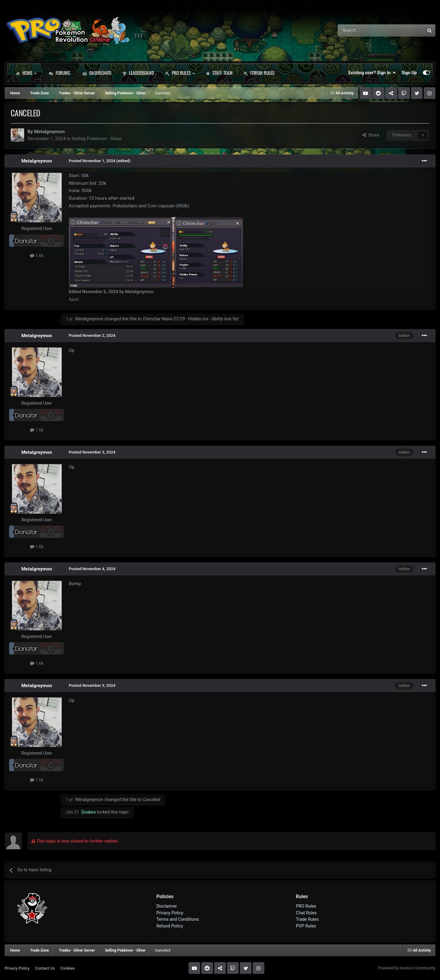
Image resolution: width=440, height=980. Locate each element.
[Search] (365, 31)
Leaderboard (138, 73)
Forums (59, 73)
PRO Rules (180, 73)
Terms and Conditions (178, 919)
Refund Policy (170, 926)
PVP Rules (306, 926)
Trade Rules (307, 919)
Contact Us (45, 968)
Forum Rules (259, 73)
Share (371, 135)
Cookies (67, 968)
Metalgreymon (49, 132)
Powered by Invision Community (407, 968)
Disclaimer (167, 906)
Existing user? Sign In (372, 73)
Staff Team (219, 73)
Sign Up (409, 73)
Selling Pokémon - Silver (97, 139)
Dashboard (97, 73)
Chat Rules (306, 913)
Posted (92, 161)
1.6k (37, 256)
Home (26, 73)
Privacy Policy (170, 913)
